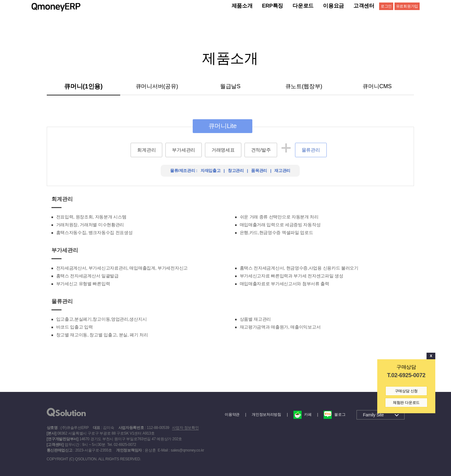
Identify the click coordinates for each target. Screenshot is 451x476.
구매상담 (406, 367)
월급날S (230, 86)
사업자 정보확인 (185, 428)
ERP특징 (273, 6)
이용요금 (333, 6)
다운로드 (303, 6)
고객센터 (364, 6)
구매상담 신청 (406, 391)
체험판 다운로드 (406, 403)
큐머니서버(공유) (157, 86)
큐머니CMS (377, 86)
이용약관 (232, 414)
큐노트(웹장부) (304, 86)
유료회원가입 (407, 6)
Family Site (373, 415)
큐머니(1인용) (83, 86)
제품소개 (242, 6)
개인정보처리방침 (266, 414)
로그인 (386, 6)
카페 (302, 414)
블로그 (334, 414)
